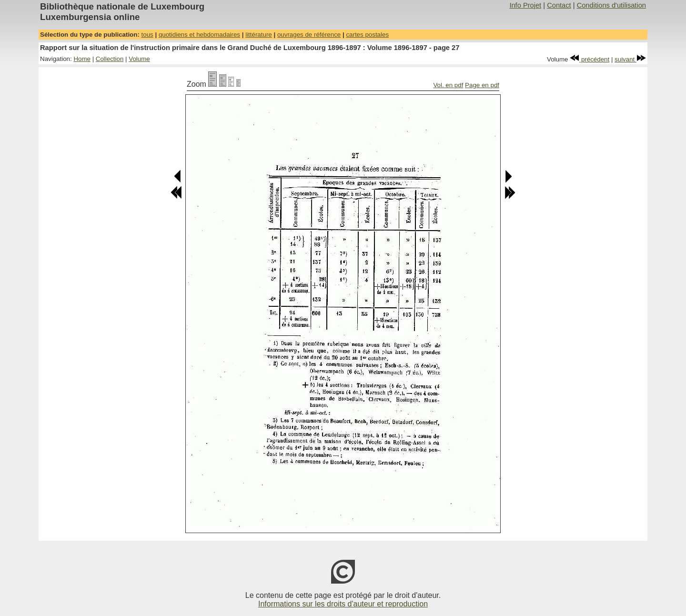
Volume (139, 59)
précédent (590, 59)
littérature (259, 35)
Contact (559, 5)
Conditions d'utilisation (611, 5)
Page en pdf (482, 85)
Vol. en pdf (448, 85)
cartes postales (367, 35)
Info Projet (525, 5)
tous (147, 35)
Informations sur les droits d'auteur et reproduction (343, 604)
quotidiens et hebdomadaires (199, 35)
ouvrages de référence (309, 35)
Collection (110, 59)
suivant (630, 59)
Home (82, 59)
